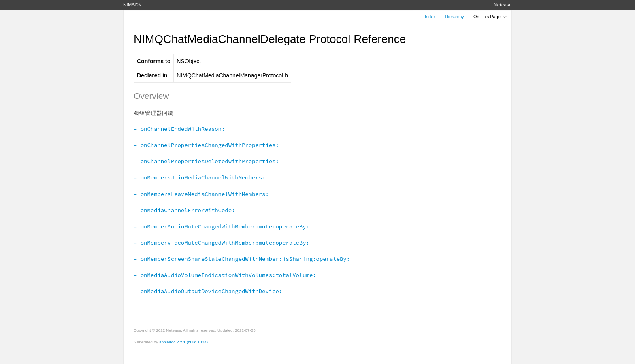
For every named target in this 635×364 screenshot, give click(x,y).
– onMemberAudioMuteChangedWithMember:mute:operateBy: (222, 226)
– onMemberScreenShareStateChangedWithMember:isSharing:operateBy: (242, 259)
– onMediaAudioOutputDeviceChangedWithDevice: (208, 291)
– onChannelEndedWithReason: (179, 129)
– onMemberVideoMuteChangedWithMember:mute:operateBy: (222, 243)
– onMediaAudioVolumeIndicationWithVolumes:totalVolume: (225, 275)
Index (430, 17)
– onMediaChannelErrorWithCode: (184, 210)
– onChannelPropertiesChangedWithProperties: (206, 145)
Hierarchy (455, 17)
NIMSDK (132, 5)
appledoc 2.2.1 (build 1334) (183, 342)
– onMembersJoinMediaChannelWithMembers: (199, 177)
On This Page (490, 17)
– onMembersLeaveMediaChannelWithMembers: (201, 194)
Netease (503, 5)
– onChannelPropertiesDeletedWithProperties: (206, 161)
